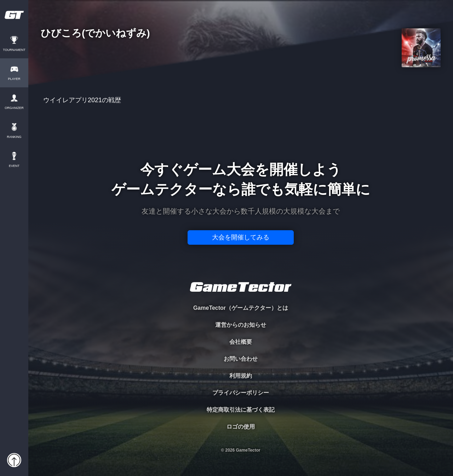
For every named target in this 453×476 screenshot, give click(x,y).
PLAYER (14, 79)
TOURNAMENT (14, 50)
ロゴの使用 (241, 427)
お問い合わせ (241, 359)
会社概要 (241, 342)
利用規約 (241, 376)
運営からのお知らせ (241, 325)
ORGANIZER (14, 108)
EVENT (14, 166)
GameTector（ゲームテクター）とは (241, 308)
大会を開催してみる (241, 237)
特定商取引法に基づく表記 (241, 410)
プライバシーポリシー (241, 393)
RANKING (14, 137)
